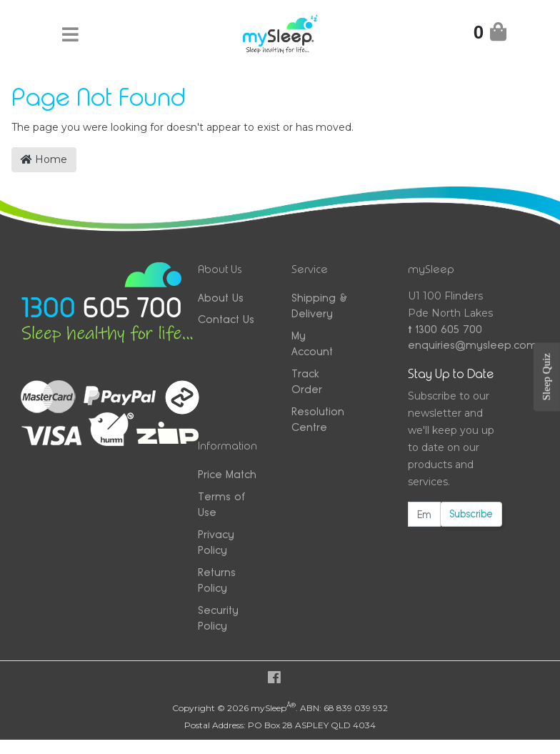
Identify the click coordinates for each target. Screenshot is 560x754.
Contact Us (226, 319)
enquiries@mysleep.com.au (455, 345)
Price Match (227, 474)
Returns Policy (217, 580)
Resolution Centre (318, 420)
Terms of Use (222, 505)
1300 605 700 (445, 329)
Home (44, 159)
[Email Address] (424, 514)
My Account (312, 344)
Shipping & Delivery (319, 306)
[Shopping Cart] (490, 35)
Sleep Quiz (546, 377)
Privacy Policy (216, 542)
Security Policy (218, 618)
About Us (221, 298)
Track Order (307, 382)
